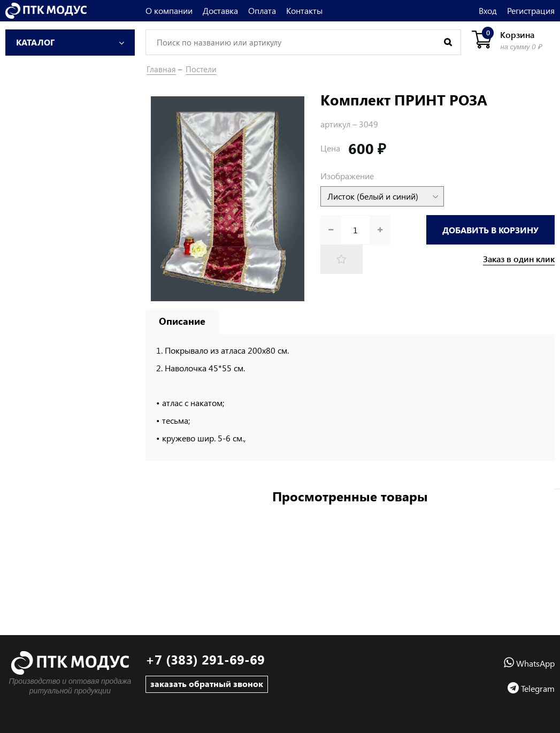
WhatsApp (529, 663)
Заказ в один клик (519, 259)
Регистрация (531, 10)
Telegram (531, 688)
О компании (169, 10)
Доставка (220, 10)
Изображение (347, 176)
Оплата (262, 10)
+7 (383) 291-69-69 (205, 659)
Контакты (304, 10)
